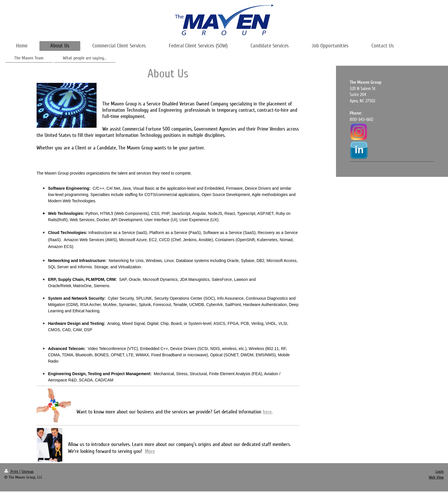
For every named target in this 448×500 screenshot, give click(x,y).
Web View (436, 477)
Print (12, 472)
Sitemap (28, 472)
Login (440, 472)
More (150, 451)
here (267, 412)
